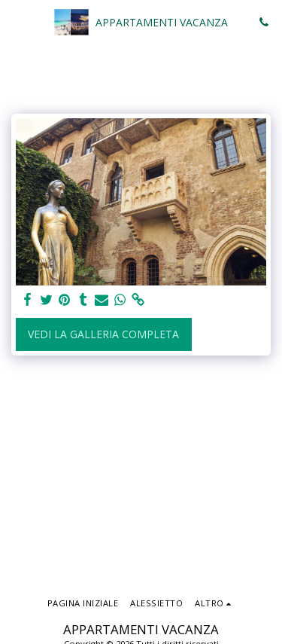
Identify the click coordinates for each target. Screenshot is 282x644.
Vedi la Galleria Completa (103, 334)
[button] (17, 21)
